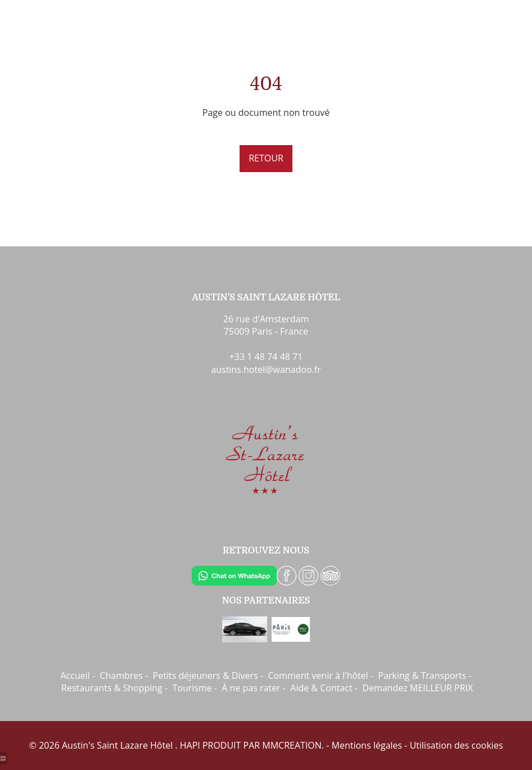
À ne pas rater (251, 688)
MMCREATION (292, 745)
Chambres (121, 676)
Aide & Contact (321, 688)
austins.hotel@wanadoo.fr (266, 370)
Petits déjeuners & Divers (206, 676)
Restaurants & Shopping (112, 688)
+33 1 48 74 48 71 (266, 357)
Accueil (75, 676)
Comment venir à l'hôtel (318, 676)
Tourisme (192, 688)
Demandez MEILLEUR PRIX (418, 688)
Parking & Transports (422, 676)
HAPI (190, 745)
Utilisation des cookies (456, 745)
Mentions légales (367, 745)
